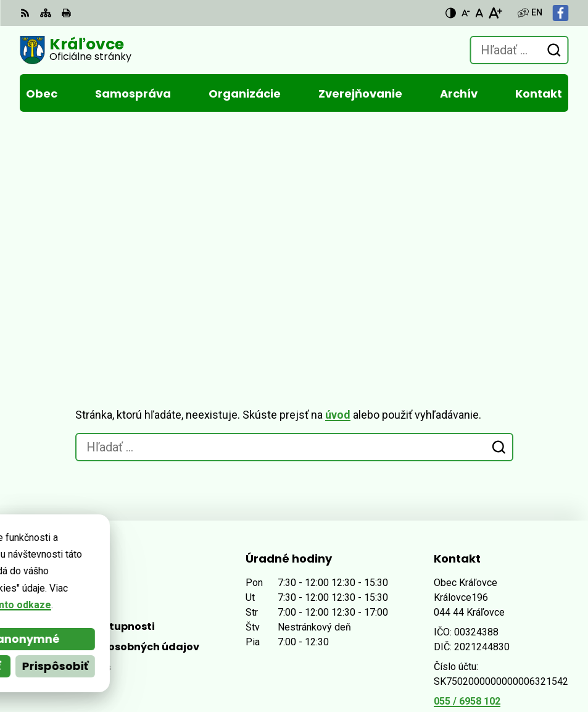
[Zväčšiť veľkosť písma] (495, 13)
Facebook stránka (476, 496)
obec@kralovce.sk (478, 481)
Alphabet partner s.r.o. (188, 645)
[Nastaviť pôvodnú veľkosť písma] (479, 13)
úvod (338, 180)
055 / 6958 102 (467, 467)
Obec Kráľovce (167, 662)
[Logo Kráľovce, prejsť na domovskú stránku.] (76, 50)
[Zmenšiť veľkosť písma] (466, 13)
